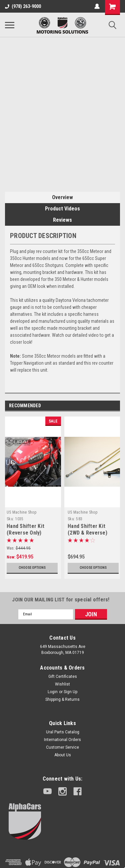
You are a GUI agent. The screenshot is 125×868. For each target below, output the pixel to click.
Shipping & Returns (62, 699)
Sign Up (70, 692)
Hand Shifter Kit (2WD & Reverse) (87, 529)
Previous (107, 406)
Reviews (62, 220)
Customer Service (62, 747)
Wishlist (62, 684)
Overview (62, 197)
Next (117, 406)
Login (53, 692)
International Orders (62, 740)
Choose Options (32, 568)
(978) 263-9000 (23, 6)
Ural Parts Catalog (63, 732)
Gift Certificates (63, 677)
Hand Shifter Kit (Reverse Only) (25, 529)
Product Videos (62, 209)
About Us (63, 755)
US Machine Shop (21, 512)
